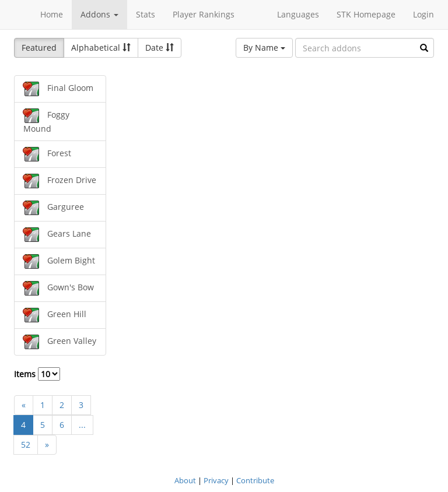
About (185, 480)
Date (160, 48)
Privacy (216, 480)
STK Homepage (366, 14)
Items (37, 374)
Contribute (255, 480)
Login (423, 14)
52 (26, 444)
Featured (39, 48)
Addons (99, 14)
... (82, 425)
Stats (146, 14)
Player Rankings (204, 14)
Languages (298, 14)
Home (52, 14)
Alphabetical (101, 48)
